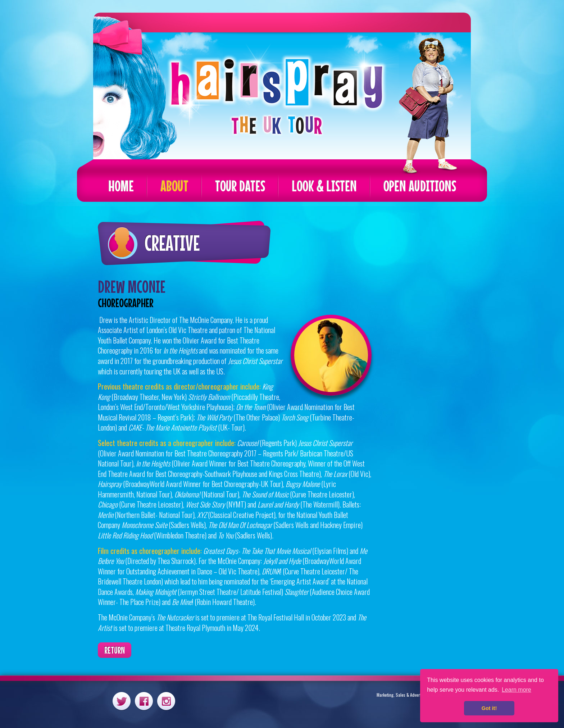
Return (115, 650)
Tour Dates (240, 186)
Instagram (166, 701)
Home (121, 186)
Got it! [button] (489, 708)
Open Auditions (420, 186)
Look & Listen (324, 186)
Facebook (144, 701)
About (174, 186)
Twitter (122, 701)
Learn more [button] (517, 690)
